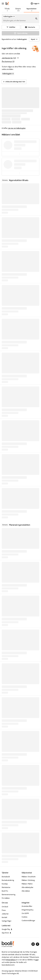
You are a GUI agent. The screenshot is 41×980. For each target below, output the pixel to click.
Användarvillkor (27, 906)
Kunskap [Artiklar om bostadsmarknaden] (5, 884)
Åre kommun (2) (8, 61)
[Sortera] (34, 39)
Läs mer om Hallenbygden (17, 128)
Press (4, 910)
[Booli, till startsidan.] (7, 3)
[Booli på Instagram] (33, 944)
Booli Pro (5, 891)
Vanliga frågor (7, 921)
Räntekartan (6, 887)
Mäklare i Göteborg (28, 880)
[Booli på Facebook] (38, 944)
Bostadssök (6, 877)
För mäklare (6, 898)
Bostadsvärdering (8, 880)
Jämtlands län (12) (9, 58)
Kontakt (4, 917)
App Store (6, 933)
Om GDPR (25, 913)
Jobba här (5, 914)
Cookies (24, 917)
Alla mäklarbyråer (27, 887)
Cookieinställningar (28, 921)
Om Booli (5, 907)
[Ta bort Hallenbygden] (14, 16)
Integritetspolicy (27, 910)
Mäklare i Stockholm (29, 877)
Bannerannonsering (9, 895)
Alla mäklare (26, 891)
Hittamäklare (11, 960)
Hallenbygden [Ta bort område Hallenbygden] (8, 74)
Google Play (7, 929)
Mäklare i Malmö (27, 884)
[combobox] (15, 21)
